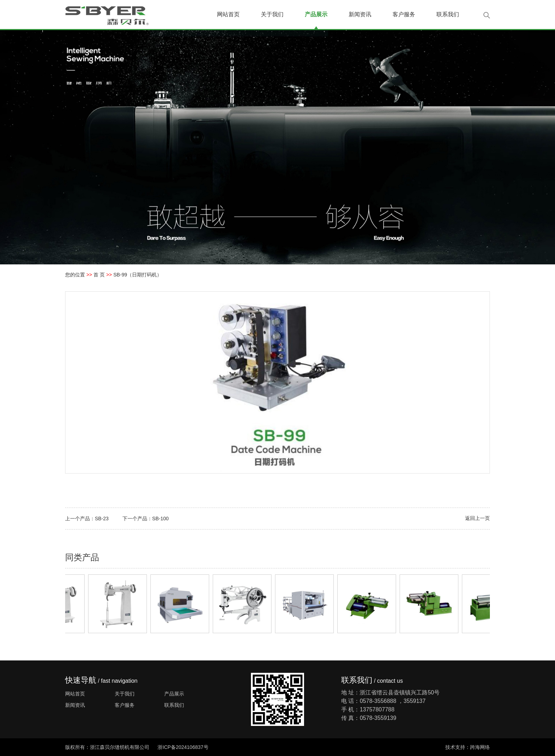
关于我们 (272, 14)
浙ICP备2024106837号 (183, 747)
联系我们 (448, 14)
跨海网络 (480, 747)
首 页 (99, 275)
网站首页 (228, 14)
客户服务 (404, 14)
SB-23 (102, 519)
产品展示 (316, 14)
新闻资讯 (360, 14)
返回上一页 (477, 518)
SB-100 (161, 519)
